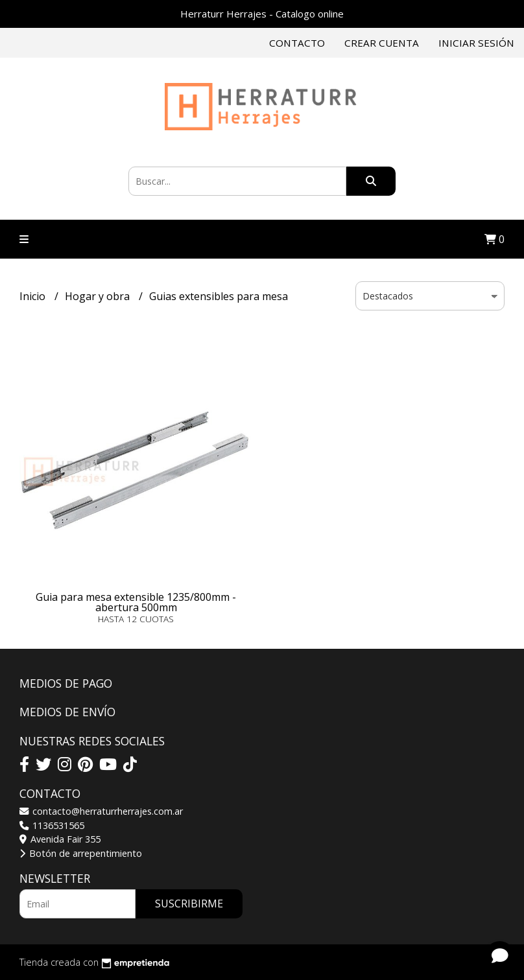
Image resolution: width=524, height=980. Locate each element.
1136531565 (52, 825)
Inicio (34, 296)
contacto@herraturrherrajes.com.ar (101, 811)
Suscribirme (189, 904)
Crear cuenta (382, 43)
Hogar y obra (99, 296)
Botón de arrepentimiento (81, 853)
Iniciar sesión (476, 43)
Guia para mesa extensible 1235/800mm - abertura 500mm (136, 602)
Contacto (297, 43)
